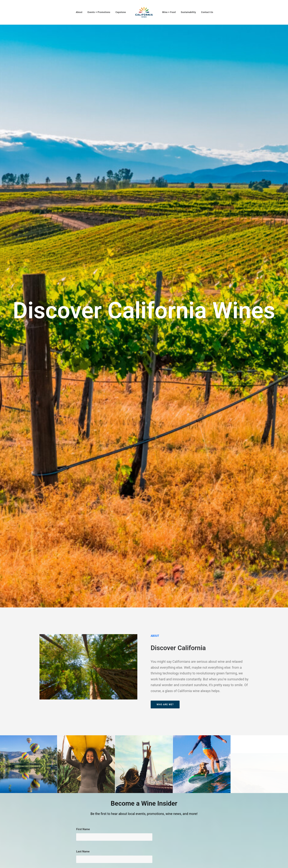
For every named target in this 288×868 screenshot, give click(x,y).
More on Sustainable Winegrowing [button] (253, 612)
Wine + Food (169, 12)
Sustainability (188, 12)
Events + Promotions (99, 12)
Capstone (121, 12)
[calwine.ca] (144, 12)
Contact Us (207, 12)
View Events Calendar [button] (181, 614)
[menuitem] (79, 12)
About (79, 12)
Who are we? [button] (165, 213)
